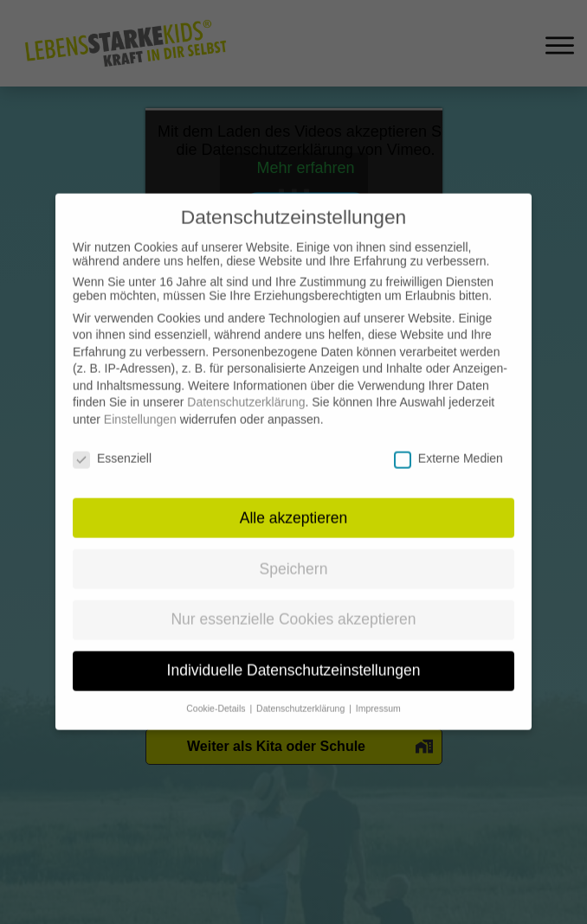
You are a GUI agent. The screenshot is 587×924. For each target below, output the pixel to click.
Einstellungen (140, 407)
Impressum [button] (378, 696)
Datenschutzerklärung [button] (302, 696)
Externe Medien (448, 446)
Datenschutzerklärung (246, 389)
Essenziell (112, 446)
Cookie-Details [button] (217, 696)
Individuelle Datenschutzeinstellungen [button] (294, 658)
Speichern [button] (294, 555)
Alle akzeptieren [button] (294, 504)
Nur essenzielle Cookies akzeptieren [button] (293, 606)
